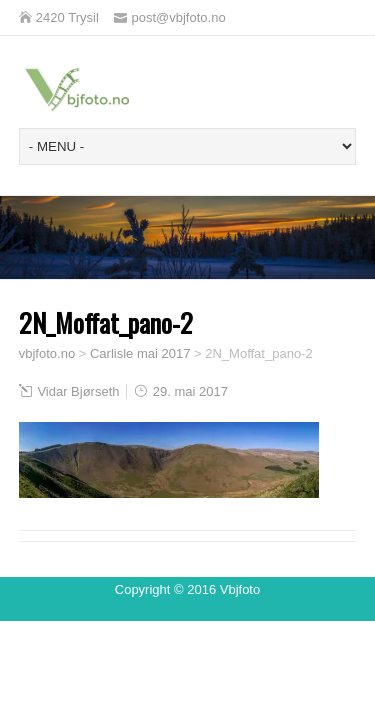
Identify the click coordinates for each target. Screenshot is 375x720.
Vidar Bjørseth (78, 391)
